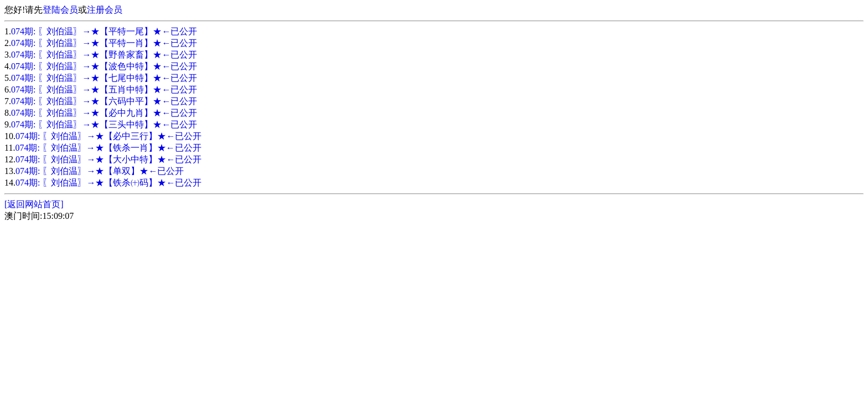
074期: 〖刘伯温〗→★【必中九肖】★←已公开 (104, 113)
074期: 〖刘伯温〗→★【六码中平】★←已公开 (104, 101)
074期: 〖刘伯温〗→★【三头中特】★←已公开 (104, 124)
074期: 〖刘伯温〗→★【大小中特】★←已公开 (108, 159)
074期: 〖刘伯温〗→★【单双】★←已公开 (100, 171)
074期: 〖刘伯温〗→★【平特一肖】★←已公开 (104, 43)
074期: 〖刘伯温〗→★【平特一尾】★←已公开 (104, 31)
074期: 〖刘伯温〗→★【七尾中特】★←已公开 (104, 78)
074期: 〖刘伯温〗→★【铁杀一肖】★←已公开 (108, 148)
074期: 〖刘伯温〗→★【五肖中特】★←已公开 (104, 89)
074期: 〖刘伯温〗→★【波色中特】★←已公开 (104, 66)
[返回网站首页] (34, 204)
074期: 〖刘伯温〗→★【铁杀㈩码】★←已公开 (108, 183)
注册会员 (105, 10)
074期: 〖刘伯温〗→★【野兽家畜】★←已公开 (104, 55)
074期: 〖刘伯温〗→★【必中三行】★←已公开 (108, 136)
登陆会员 (60, 10)
